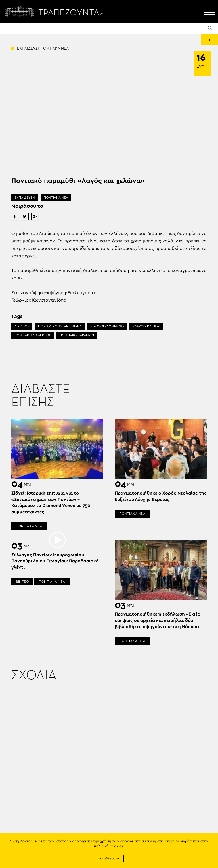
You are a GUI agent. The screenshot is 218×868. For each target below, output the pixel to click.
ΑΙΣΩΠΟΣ (22, 326)
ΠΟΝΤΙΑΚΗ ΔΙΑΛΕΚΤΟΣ (33, 335)
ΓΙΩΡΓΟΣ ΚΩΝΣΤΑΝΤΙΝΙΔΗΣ (60, 326)
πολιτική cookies (108, 846)
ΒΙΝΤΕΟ (22, 582)
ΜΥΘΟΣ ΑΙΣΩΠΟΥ (146, 326)
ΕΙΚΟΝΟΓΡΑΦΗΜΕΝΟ (107, 326)
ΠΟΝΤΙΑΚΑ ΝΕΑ (56, 198)
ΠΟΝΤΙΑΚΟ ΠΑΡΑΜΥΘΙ (77, 335)
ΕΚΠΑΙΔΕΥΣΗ (25, 198)
